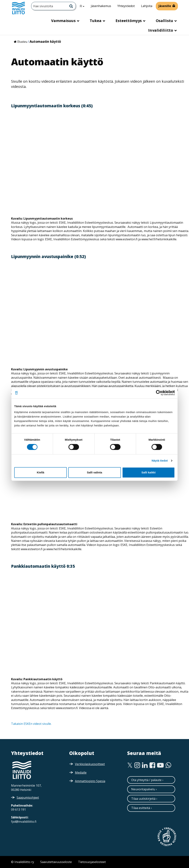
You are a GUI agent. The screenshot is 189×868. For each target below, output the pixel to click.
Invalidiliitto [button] (161, 30)
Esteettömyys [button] (129, 21)
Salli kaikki (148, 472)
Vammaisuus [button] (64, 21)
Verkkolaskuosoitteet (90, 764)
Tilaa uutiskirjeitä (143, 799)
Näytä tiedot (160, 461)
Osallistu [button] (165, 21)
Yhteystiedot (126, 6)
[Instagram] (137, 765)
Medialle (81, 773)
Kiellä (40, 472)
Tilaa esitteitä (141, 808)
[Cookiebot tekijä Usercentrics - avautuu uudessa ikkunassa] (159, 393)
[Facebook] (152, 765)
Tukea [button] (96, 21)
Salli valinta (95, 472)
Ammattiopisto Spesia (90, 781)
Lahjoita (147, 6)
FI (83, 6)
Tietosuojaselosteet (92, 862)
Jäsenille (165, 6)
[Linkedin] (145, 765)
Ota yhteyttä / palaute (146, 780)
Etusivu (22, 42)
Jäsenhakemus (101, 6)
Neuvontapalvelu (143, 789)
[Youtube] (160, 765)
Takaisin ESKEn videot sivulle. (31, 724)
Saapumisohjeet (28, 798)
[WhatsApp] (168, 765)
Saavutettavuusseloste (56, 862)
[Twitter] (130, 765)
